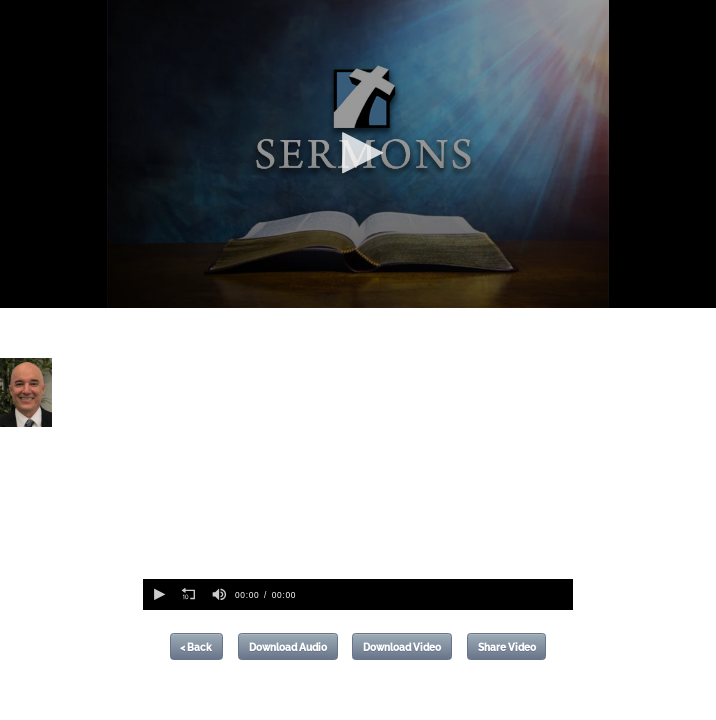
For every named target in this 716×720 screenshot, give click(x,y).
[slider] (437, 594)
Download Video (402, 647)
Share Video (507, 647)
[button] (358, 153)
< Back (196, 647)
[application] (358, 154)
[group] (219, 594)
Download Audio (288, 647)
